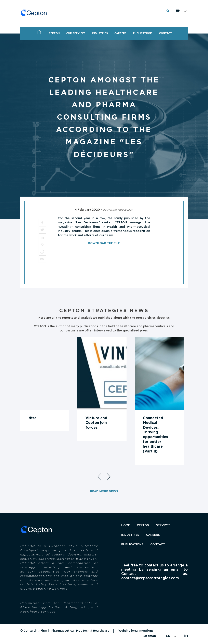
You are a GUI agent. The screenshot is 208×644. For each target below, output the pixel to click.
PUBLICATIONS (143, 33)
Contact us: (154, 574)
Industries (100, 33)
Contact (158, 544)
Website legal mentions (136, 631)
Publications (132, 544)
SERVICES (163, 525)
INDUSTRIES (130, 535)
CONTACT (165, 33)
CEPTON (54, 33)
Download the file (104, 243)
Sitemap (150, 636)
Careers (120, 33)
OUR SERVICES (76, 33)
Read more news (104, 491)
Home (39, 32)
